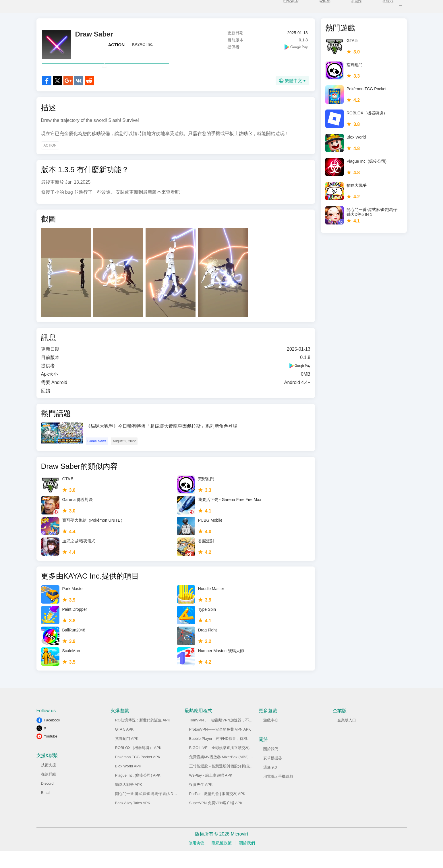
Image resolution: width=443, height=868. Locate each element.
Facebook (52, 737)
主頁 (380, 9)
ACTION (117, 49)
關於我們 (271, 766)
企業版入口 (347, 737)
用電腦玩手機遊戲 (278, 793)
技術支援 (49, 782)
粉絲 (317, 9)
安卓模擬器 (273, 775)
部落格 (283, 9)
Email (46, 810)
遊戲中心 (271, 737)
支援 (349, 9)
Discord (47, 800)
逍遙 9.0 (270, 784)
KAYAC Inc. (143, 49)
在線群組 (49, 791)
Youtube (51, 753)
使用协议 (196, 860)
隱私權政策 (222, 860)
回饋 (46, 408)
